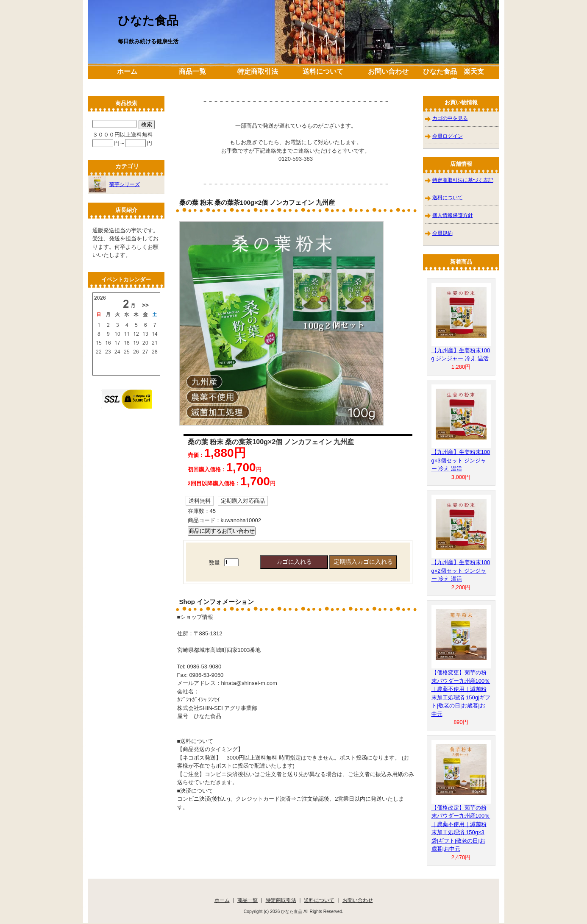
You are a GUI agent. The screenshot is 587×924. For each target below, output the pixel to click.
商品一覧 (192, 71)
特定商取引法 (258, 71)
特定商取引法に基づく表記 (463, 180)
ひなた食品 (148, 21)
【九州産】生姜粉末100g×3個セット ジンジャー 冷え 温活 (461, 460)
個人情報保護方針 (453, 215)
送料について (323, 71)
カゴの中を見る (450, 118)
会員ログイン (448, 136)
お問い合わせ (388, 71)
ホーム (127, 71)
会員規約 (442, 233)
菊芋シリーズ (114, 184)
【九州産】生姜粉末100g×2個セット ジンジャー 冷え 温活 (461, 571)
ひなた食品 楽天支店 (453, 76)
